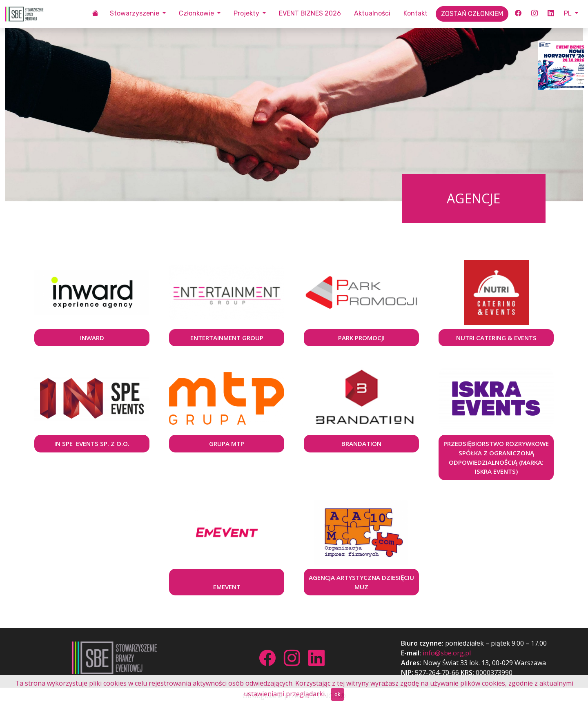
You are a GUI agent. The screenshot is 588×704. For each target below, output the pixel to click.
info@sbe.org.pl (447, 653)
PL (569, 13)
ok (337, 694)
